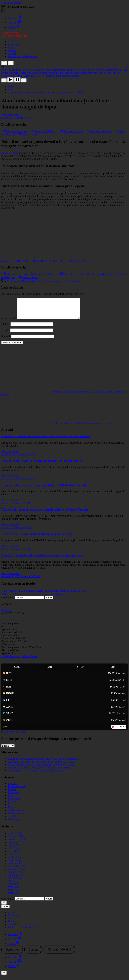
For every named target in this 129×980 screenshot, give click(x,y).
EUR (49, 671)
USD (17, 671)
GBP (80, 671)
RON (112, 671)
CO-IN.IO (121, 731)
